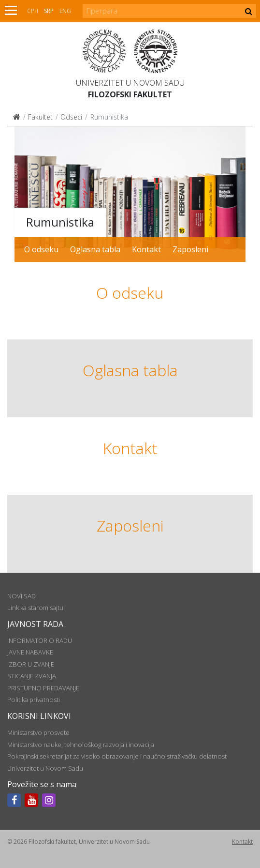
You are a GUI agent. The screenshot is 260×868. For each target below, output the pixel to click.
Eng (65, 11)
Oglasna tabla (95, 249)
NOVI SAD (22, 596)
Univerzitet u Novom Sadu (130, 83)
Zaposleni (190, 249)
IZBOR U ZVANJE (31, 664)
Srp (49, 11)
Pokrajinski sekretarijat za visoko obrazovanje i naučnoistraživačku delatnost (117, 756)
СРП (33, 11)
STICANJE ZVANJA (32, 676)
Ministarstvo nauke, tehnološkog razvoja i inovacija (81, 745)
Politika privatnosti (34, 700)
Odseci (71, 117)
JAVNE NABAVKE (30, 652)
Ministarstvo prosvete (38, 732)
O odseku (41, 249)
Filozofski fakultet (130, 94)
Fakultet (40, 117)
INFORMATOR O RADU (40, 640)
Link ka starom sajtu (35, 608)
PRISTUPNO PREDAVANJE (43, 688)
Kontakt (146, 249)
